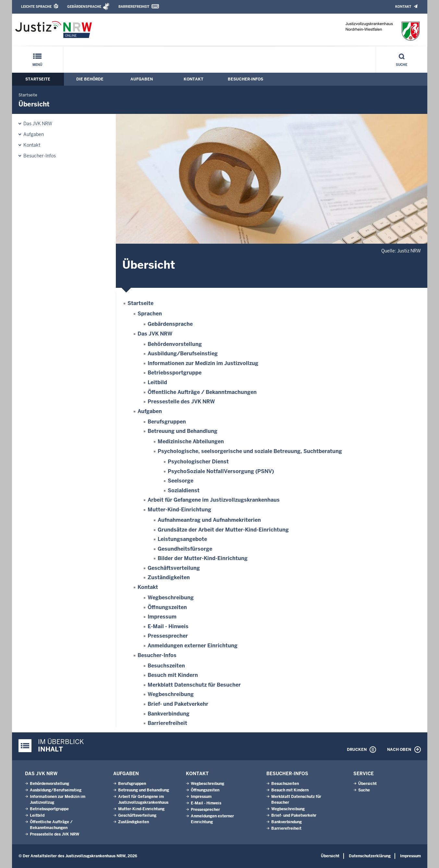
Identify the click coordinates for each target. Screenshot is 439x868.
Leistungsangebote (182, 539)
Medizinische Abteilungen (191, 441)
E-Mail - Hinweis (168, 626)
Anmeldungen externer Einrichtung (193, 646)
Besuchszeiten (166, 666)
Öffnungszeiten (167, 607)
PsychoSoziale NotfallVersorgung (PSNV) (221, 471)
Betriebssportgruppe (175, 373)
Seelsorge (181, 481)
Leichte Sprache (36, 7)
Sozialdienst (184, 490)
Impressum (162, 617)
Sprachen (150, 314)
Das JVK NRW (38, 124)
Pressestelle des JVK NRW (181, 402)
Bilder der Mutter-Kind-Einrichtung (203, 558)
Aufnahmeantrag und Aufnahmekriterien (209, 520)
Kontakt (403, 7)
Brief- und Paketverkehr (178, 704)
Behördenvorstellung (175, 344)
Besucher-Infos (245, 79)
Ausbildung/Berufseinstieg (183, 354)
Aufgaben (142, 79)
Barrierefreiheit (134, 7)
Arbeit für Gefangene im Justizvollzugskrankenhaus (214, 500)
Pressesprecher (168, 636)
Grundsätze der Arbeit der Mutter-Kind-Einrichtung (223, 530)
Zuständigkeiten (169, 577)
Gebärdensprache (84, 7)
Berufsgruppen (167, 422)
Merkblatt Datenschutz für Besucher (194, 685)
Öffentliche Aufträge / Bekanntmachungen (202, 392)
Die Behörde (90, 79)
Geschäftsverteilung (174, 568)
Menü (37, 65)
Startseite (38, 79)
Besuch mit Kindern (173, 675)
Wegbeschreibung (171, 598)
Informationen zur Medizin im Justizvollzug (203, 363)
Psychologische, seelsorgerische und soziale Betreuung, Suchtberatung (250, 451)
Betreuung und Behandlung (183, 431)
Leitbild (157, 382)
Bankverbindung (169, 714)
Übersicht (367, 784)
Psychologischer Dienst (198, 462)
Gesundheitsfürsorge (185, 549)
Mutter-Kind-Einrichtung (179, 510)
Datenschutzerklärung (370, 856)
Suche (402, 65)
